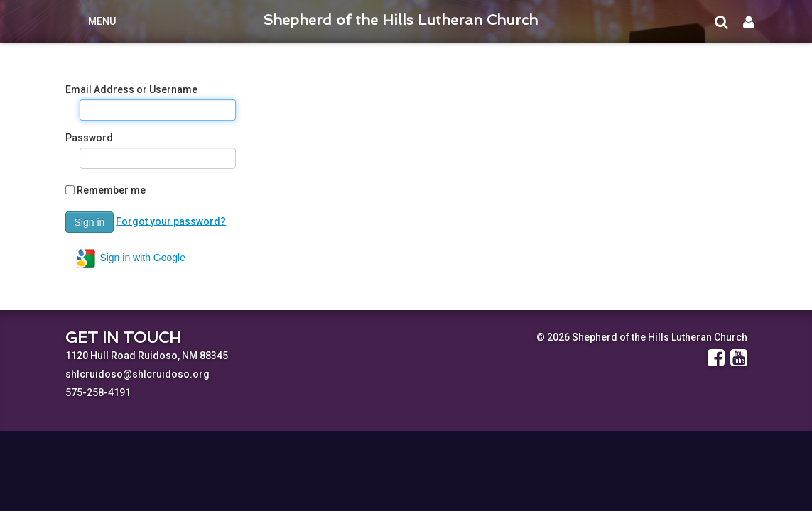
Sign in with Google (130, 258)
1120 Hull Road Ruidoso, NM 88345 (147, 356)
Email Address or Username (131, 89)
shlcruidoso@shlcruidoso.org (137, 374)
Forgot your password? (171, 221)
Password (89, 138)
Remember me (111, 190)
